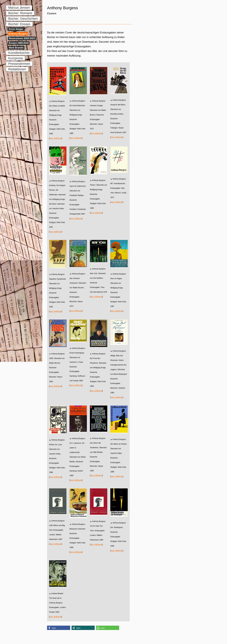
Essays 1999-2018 (19, 43)
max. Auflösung (55, 138)
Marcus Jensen (19, 8)
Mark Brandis (16, 48)
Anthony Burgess (18, 34)
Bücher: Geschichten (23, 19)
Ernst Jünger (16, 29)
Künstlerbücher (19, 53)
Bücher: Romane (20, 13)
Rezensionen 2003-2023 (22, 38)
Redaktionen (17, 69)
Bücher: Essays (19, 24)
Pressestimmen (19, 64)
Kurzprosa (15, 58)
